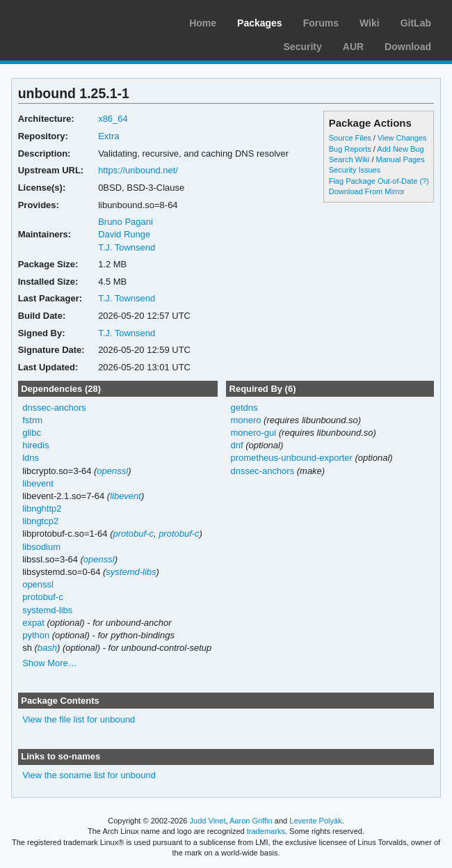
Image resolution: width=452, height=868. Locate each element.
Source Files (350, 138)
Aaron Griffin (251, 821)
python (36, 635)
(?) (424, 181)
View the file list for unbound (79, 719)
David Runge (124, 234)
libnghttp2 (42, 508)
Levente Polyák (315, 821)
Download (408, 47)
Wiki (370, 23)
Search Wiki (349, 159)
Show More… (50, 663)
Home (203, 23)
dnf (236, 445)
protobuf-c (133, 534)
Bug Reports (350, 149)
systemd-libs (131, 572)
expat (33, 623)
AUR (353, 47)
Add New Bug (400, 149)
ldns (31, 458)
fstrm (32, 420)
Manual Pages (400, 159)
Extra (108, 136)
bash (47, 648)
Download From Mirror (367, 191)
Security (303, 47)
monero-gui (253, 433)
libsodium (41, 547)
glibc (32, 433)
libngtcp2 (40, 521)
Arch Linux (76, 21)
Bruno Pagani (126, 222)
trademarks (266, 831)
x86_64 (113, 119)
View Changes (402, 138)
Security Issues (355, 170)
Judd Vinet (208, 821)
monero (245, 420)
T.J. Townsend (127, 247)
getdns (244, 408)
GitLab (416, 23)
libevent (38, 483)
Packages (260, 23)
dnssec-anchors (54, 408)
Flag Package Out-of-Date (373, 181)
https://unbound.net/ (138, 170)
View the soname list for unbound (89, 775)
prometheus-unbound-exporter (291, 458)
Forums (321, 23)
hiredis (35, 445)
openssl (112, 471)
